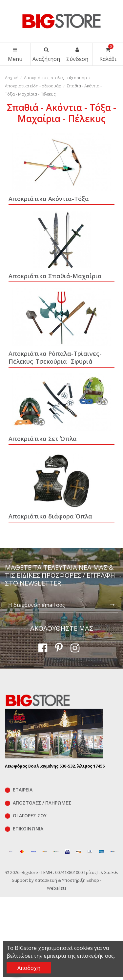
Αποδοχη (29, 968)
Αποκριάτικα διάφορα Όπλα (50, 516)
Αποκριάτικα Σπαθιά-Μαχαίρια (55, 276)
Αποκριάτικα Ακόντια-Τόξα (49, 199)
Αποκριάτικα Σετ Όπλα (43, 439)
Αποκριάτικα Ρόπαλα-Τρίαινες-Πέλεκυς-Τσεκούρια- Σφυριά (55, 357)
